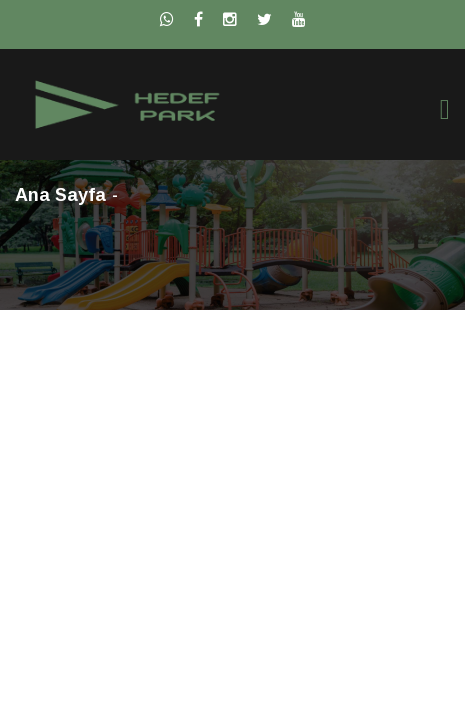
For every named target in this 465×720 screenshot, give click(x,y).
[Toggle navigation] (445, 109)
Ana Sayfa (60, 195)
